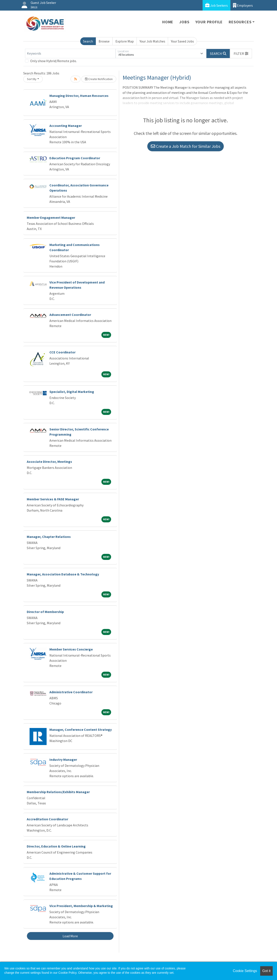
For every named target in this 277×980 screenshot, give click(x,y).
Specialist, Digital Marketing (72, 392)
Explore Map (125, 41)
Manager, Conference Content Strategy (81, 729)
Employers (243, 5)
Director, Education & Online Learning (56, 846)
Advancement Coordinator (70, 315)
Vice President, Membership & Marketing (81, 906)
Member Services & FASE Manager (53, 499)
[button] (241, 54)
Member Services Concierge (71, 649)
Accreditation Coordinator (47, 819)
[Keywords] (70, 54)
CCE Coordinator (62, 352)
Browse (104, 41)
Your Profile (209, 22)
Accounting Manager (66, 126)
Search (88, 41)
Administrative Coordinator (71, 692)
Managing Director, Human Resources (79, 96)
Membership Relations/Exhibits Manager (58, 792)
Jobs (184, 22)
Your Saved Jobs (182, 41)
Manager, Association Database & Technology (63, 574)
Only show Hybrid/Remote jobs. (54, 61)
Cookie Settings (245, 971)
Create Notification (99, 79)
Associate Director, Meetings (49, 462)
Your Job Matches (152, 41)
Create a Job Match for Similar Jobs (186, 146)
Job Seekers (216, 5)
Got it (266, 971)
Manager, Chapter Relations (49, 537)
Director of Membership (45, 612)
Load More (70, 936)
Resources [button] (240, 22)
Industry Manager (63, 759)
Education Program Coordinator (75, 158)
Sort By (32, 79)
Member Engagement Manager (51, 217)
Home (168, 22)
